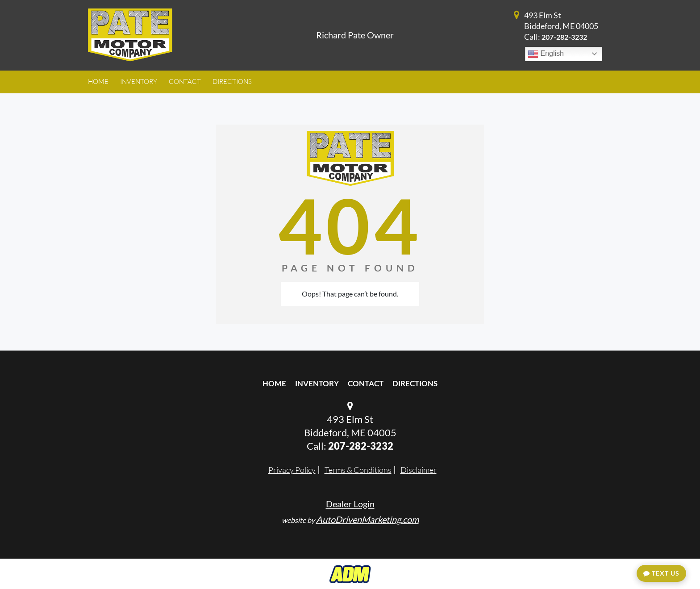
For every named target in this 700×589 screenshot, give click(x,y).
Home (274, 383)
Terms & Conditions (358, 470)
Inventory (317, 383)
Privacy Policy (292, 470)
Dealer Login (350, 504)
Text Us (661, 573)
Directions (415, 383)
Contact (366, 383)
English (546, 54)
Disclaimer (419, 470)
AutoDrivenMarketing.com (367, 519)
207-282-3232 (564, 37)
